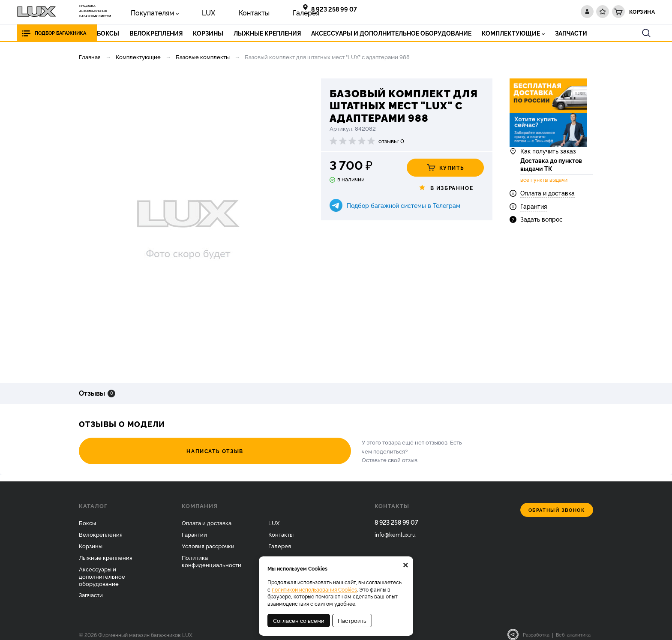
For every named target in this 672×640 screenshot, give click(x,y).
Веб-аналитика (573, 626)
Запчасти (91, 586)
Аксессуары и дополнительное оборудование (102, 567)
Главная (90, 57)
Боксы (87, 514)
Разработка (536, 626)
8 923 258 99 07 (338, 9)
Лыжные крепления (106, 549)
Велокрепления (101, 526)
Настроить (352, 620)
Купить (445, 168)
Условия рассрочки (208, 537)
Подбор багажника (68, 33)
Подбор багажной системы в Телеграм (403, 205)
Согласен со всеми (299, 620)
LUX (184, 11)
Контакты (214, 11)
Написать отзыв (126, 446)
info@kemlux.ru (395, 527)
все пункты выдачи (544, 195)
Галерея (250, 11)
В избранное (445, 188)
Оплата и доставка (547, 209)
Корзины (91, 537)
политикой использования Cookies (314, 589)
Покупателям (143, 11)
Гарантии (194, 526)
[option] (188, 224)
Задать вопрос (541, 235)
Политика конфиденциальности (211, 552)
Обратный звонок (557, 501)
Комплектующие (138, 57)
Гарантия (534, 222)
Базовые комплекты (203, 57)
